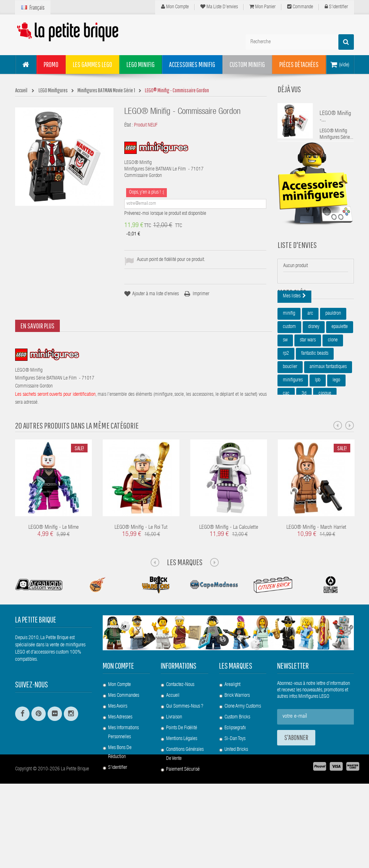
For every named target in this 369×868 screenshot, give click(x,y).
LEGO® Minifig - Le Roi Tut (141, 580)
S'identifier (336, 7)
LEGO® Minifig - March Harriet (316, 580)
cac (286, 433)
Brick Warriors (237, 748)
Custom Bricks (237, 770)
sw (285, 379)
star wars (308, 379)
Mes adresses (120, 770)
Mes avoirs (118, 759)
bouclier (290, 406)
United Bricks (236, 802)
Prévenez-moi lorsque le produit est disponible (165, 214)
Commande (300, 7)
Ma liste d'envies (219, 7)
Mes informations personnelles (123, 785)
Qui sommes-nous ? (185, 759)
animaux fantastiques (328, 406)
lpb (318, 419)
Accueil (173, 748)
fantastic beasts (315, 393)
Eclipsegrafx (235, 780)
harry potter (293, 446)
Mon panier (263, 7)
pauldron (333, 353)
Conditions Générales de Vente (185, 807)
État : (129, 125)
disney (314, 366)
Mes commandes (124, 748)
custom (289, 366)
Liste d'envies (297, 258)
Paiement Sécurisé (183, 822)
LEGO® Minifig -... (335, 117)
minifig (289, 353)
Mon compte (175, 7)
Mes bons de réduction (120, 805)
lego (336, 419)
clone (333, 379)
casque (325, 433)
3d (304, 433)
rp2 (286, 393)
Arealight (232, 737)
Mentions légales (182, 791)
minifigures (293, 419)
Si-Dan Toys (235, 791)
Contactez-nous (180, 737)
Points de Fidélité (182, 780)
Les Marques (185, 615)
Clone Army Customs (243, 759)
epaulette (340, 366)
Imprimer (201, 294)
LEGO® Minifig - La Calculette (229, 580)
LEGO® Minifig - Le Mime (54, 580)
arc (310, 353)
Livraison (174, 770)
